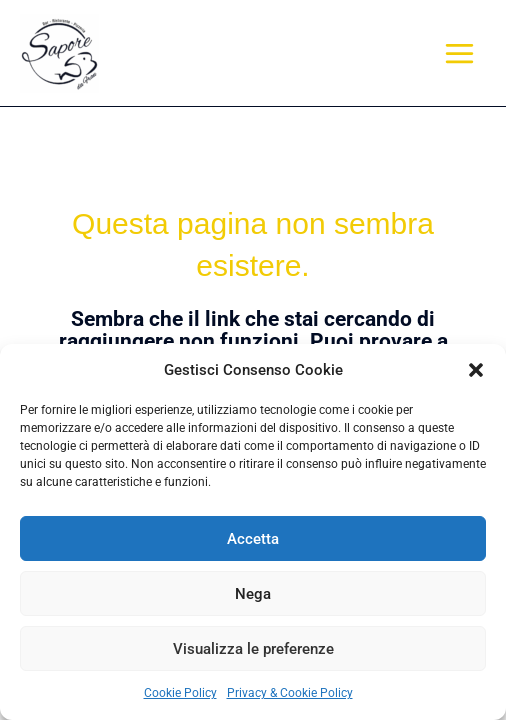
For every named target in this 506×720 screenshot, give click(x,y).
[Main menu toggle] (460, 53)
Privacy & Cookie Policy (290, 693)
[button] (476, 370)
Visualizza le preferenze (253, 649)
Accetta (253, 539)
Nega (253, 594)
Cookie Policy (180, 693)
